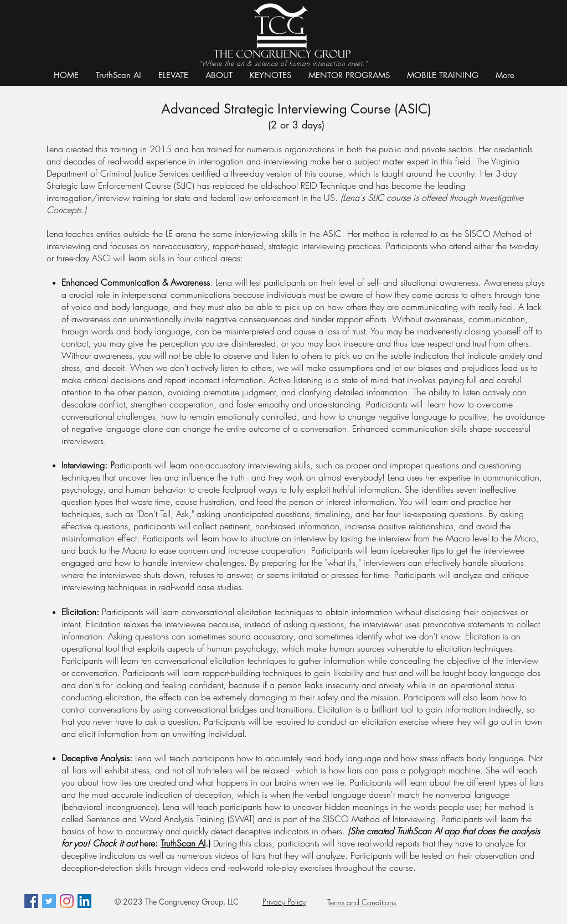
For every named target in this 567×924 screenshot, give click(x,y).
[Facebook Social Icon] (31, 901)
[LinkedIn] (84, 901)
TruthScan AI (183, 843)
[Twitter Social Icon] (49, 901)
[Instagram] (67, 901)
